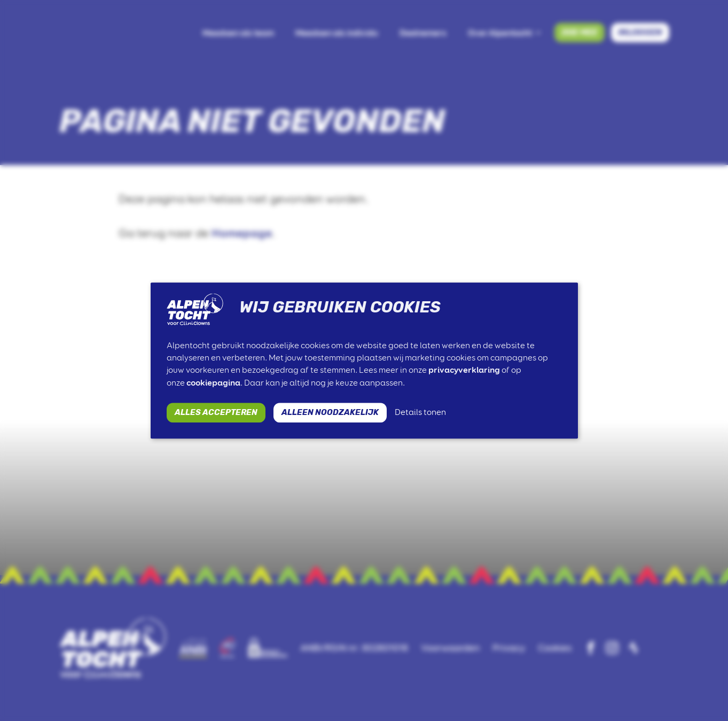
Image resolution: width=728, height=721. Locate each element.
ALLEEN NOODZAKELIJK (330, 412)
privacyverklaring (464, 370)
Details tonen (420, 412)
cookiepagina (213, 383)
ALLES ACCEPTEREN (216, 412)
